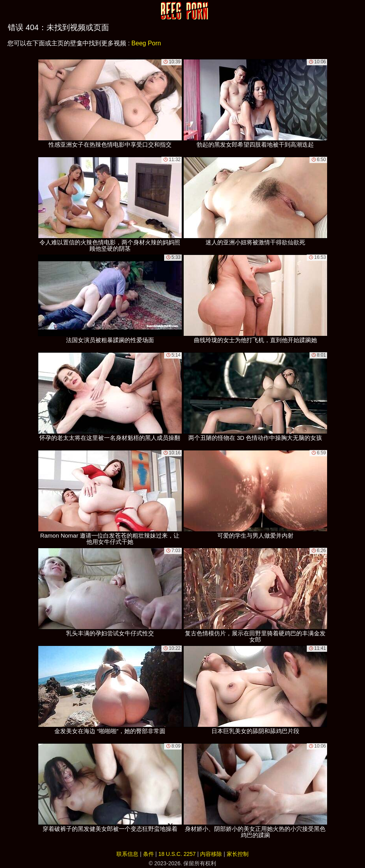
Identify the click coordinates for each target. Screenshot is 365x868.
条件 (149, 854)
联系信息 (127, 854)
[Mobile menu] (7, 11)
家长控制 (238, 854)
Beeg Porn (146, 43)
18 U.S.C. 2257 (177, 854)
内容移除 (211, 854)
